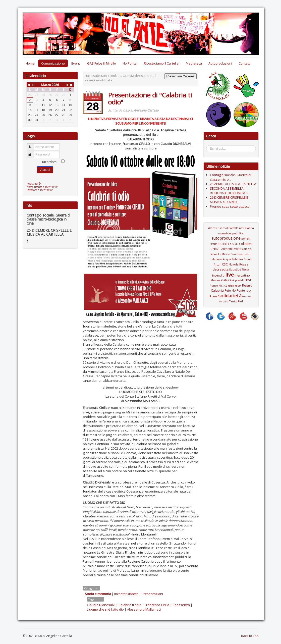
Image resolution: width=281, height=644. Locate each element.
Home (30, 63)
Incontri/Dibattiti (126, 594)
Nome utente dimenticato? (42, 187)
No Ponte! (130, 63)
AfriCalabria (246, 228)
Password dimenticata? (40, 190)
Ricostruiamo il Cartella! (162, 63)
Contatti (244, 63)
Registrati (34, 184)
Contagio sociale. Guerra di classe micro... (231, 177)
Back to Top (250, 636)
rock (248, 291)
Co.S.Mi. (233, 244)
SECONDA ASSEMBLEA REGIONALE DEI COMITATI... (230, 191)
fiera (245, 269)
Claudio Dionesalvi (101, 605)
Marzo (46, 85)
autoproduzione (226, 238)
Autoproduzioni (220, 63)
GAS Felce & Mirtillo (102, 63)
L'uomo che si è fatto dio (105, 609)
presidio (240, 280)
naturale (228, 280)
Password (33, 152)
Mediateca (194, 63)
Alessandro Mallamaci (144, 609)
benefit (246, 239)
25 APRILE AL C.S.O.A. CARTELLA (233, 184)
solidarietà (230, 296)
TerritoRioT (236, 301)
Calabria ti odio (130, 605)
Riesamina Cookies (181, 76)
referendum (235, 286)
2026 (55, 85)
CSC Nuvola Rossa (235, 264)
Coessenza (181, 605)
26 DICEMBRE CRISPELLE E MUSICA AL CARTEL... (229, 200)
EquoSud (235, 270)
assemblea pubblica (231, 233)
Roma (214, 296)
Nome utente (33, 145)
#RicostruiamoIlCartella (223, 228)
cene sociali (218, 244)
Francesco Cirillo (157, 605)
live (230, 275)
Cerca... (209, 146)
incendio (218, 275)
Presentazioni (152, 594)
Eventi (76, 63)
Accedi (45, 170)
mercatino (242, 275)
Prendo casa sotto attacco (230, 206)
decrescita (221, 269)
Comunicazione (53, 63)
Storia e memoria (98, 594)
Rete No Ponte (235, 290)
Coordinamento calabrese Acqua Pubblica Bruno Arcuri (231, 259)
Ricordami (50, 162)
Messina (216, 280)
